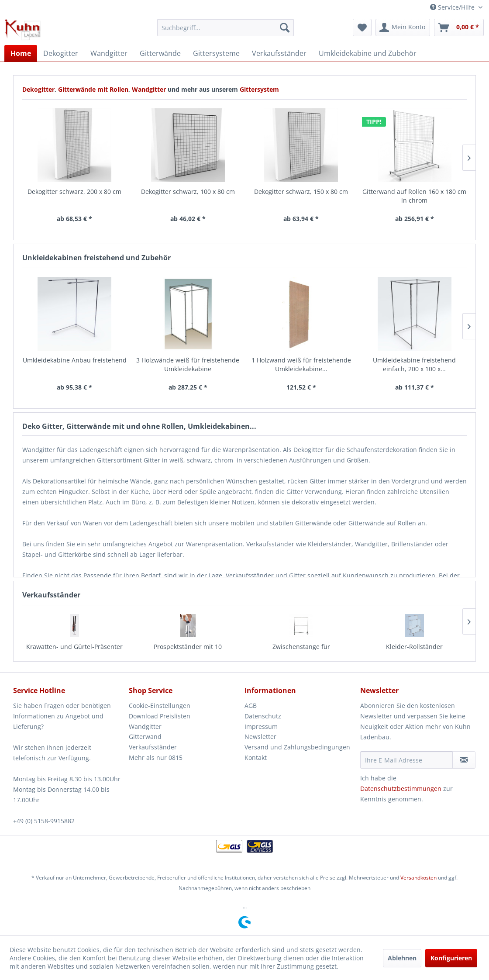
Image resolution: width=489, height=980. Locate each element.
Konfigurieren (451, 958)
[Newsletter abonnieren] (464, 760)
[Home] (21, 53)
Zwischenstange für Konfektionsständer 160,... (188, 651)
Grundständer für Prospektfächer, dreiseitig (415, 651)
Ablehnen (402, 958)
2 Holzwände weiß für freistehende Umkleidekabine (415, 364)
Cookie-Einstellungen (160, 706)
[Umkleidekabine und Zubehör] (368, 53)
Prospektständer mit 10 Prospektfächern (75, 651)
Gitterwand (145, 737)
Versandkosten (418, 878)
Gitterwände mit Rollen (93, 89)
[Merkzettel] (362, 28)
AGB (251, 706)
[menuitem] (226, 28)
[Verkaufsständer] (279, 53)
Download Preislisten (160, 716)
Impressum (261, 726)
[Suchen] (285, 28)
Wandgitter (150, 89)
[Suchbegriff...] (226, 28)
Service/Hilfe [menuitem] (453, 7)
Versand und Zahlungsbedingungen (297, 747)
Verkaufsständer (153, 747)
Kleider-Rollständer (301, 647)
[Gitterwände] (160, 53)
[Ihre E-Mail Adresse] (406, 760)
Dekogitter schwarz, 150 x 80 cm (188, 192)
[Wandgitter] (109, 53)
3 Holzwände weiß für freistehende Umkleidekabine (75, 364)
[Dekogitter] (61, 53)
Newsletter (260, 737)
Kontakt (256, 757)
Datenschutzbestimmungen (401, 788)
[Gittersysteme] (216, 53)
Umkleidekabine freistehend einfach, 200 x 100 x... (301, 364)
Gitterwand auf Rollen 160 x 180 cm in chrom (301, 196)
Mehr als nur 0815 (156, 757)
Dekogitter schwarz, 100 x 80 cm (75, 192)
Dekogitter (38, 89)
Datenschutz (263, 716)
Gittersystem (259, 89)
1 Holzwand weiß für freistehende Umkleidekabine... (188, 364)
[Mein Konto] (403, 28)
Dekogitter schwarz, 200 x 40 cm (415, 192)
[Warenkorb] (459, 28)
